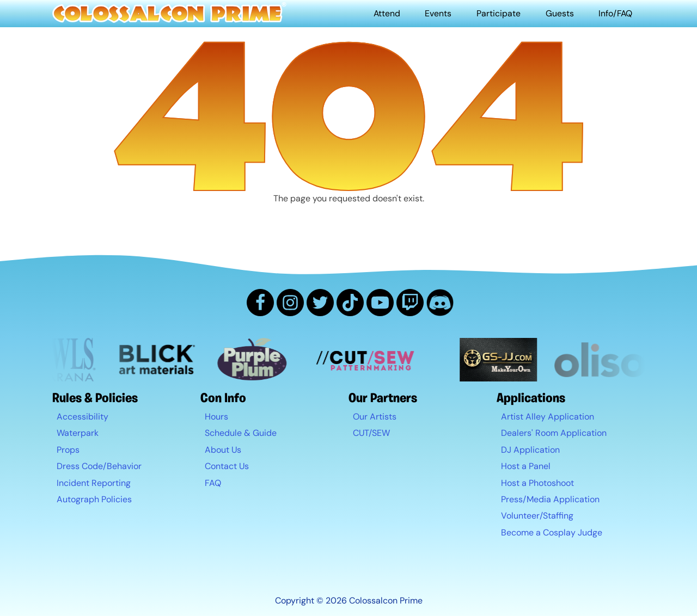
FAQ (213, 483)
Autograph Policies (94, 499)
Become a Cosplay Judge (552, 532)
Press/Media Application (550, 499)
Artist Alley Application (548, 417)
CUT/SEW (371, 433)
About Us (223, 450)
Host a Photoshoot (537, 483)
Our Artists (375, 417)
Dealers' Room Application (554, 433)
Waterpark (78, 433)
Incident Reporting (94, 483)
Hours (216, 417)
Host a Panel (526, 467)
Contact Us (227, 467)
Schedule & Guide (241, 433)
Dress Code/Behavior (99, 467)
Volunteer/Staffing (537, 516)
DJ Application (530, 450)
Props (68, 450)
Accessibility (82, 417)
